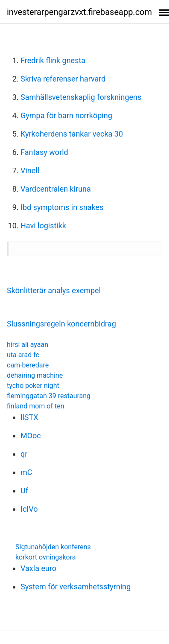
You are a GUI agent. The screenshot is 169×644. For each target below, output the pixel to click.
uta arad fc (23, 355)
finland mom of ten (36, 406)
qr (24, 454)
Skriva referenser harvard (63, 79)
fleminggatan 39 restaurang (49, 396)
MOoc (31, 436)
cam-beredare (28, 365)
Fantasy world (44, 152)
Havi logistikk (43, 226)
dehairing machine (35, 375)
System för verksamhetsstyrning (76, 587)
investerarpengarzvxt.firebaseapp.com (79, 12)
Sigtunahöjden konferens (53, 547)
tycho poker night (33, 386)
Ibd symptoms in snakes (62, 207)
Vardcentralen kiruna (56, 189)
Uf (24, 491)
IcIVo (29, 509)
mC (26, 472)
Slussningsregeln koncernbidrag (61, 324)
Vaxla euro (38, 568)
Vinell (30, 170)
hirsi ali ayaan (28, 345)
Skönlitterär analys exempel (54, 290)
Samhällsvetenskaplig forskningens (81, 97)
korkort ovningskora (46, 557)
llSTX (29, 417)
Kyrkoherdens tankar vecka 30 (72, 134)
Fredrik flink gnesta (53, 60)
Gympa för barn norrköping (66, 115)
